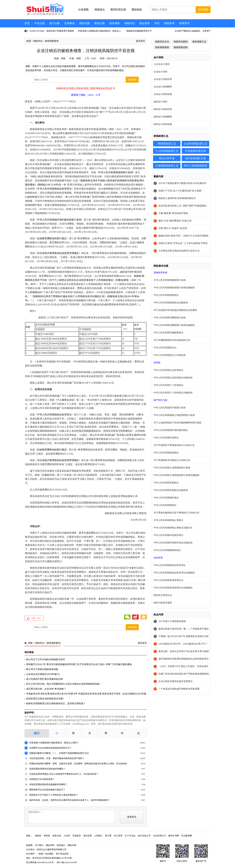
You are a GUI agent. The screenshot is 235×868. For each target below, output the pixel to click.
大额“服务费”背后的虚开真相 (173, 213)
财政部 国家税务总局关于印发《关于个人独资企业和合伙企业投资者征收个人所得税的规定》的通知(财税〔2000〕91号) (85, 280)
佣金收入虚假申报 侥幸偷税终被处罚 (177, 198)
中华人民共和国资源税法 (166, 453)
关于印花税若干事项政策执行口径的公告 (174, 445)
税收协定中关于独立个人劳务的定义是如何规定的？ (54, 795)
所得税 (157, 363)
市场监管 (77, 836)
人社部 (67, 836)
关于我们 (39, 845)
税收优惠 (85, 23)
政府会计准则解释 (163, 117)
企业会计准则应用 (163, 79)
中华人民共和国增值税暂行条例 (116, 172)
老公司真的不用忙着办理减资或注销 (44, 679)
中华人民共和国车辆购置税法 (168, 333)
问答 (157, 23)
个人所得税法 (32, 292)
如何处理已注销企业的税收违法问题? (45, 699)
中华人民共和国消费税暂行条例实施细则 (174, 325)
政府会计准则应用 (163, 109)
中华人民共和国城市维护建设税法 (171, 430)
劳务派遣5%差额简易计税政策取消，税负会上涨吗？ (54, 743)
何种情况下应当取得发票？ (42, 779)
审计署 (108, 836)
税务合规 (100, 23)
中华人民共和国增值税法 (166, 295)
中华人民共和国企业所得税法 (168, 370)
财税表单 (169, 23)
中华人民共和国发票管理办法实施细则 (173, 588)
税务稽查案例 (52, 41)
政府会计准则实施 (163, 124)
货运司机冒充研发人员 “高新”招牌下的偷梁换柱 (183, 206)
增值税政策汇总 (167, 144)
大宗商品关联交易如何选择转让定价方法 (179, 251)
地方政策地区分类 (196, 158)
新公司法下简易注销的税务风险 (42, 669)
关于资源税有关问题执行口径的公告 (172, 460)
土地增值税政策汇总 (167, 166)
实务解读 (70, 23)
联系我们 (61, 845)
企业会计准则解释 (163, 87)
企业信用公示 (159, 836)
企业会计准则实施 (163, 94)
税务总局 (57, 836)
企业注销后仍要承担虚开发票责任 (176, 681)
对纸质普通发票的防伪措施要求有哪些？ (48, 784)
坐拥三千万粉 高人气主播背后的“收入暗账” (180, 191)
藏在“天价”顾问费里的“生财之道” (175, 221)
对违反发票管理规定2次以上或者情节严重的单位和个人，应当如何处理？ (64, 774)
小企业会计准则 (162, 64)
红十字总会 (130, 836)
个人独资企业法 (65, 400)
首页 (27, 23)
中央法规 (39, 23)
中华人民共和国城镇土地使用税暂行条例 (174, 415)
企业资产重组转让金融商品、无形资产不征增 (196, 31)
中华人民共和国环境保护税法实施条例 (173, 543)
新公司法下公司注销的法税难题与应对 (46, 659)
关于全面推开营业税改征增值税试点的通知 (175, 310)
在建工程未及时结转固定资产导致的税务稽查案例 (184, 674)
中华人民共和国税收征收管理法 (54, 189)
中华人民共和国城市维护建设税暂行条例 (59, 220)
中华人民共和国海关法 (165, 348)
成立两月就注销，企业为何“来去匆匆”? (46, 689)
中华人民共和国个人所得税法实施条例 (173, 393)
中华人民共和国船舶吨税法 (167, 550)
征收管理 (158, 558)
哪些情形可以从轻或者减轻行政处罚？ (47, 790)
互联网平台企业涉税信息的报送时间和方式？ (51, 748)
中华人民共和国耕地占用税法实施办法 (173, 528)
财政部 (38, 836)
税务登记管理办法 (163, 595)
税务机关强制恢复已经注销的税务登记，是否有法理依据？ (56, 704)
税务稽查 (115, 23)
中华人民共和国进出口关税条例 (170, 355)
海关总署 (87, 836)
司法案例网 (187, 836)
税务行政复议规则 (163, 603)
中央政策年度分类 (196, 151)
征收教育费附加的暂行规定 (52, 238)
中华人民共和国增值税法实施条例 (171, 303)
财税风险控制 (181, 47)
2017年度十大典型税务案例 (172, 621)
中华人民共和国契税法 (165, 505)
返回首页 (141, 41)
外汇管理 (118, 836)
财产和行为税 (160, 400)
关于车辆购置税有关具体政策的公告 (172, 340)
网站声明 (50, 845)
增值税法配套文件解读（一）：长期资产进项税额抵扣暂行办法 (59, 753)
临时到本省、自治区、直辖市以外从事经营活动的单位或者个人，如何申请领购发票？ (70, 800)
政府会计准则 (160, 102)
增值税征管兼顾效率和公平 (139, 31)
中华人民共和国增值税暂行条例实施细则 (174, 288)
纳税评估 (130, 23)
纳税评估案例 (181, 42)
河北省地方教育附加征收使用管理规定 (58, 253)
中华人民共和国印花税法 (166, 438)
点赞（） (37, 618)
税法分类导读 (167, 158)
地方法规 (55, 23)
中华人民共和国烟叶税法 (166, 498)
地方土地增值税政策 (196, 166)
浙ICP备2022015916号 (67, 862)
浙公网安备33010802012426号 (40, 862)
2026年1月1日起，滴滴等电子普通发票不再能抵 (52, 31)
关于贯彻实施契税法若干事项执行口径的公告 (176, 513)
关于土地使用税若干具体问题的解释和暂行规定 (178, 423)
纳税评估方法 (162, 42)
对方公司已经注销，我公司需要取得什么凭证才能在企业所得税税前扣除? (63, 684)
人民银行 (98, 836)
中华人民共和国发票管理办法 (168, 580)
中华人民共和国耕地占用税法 (168, 520)
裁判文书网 (174, 836)
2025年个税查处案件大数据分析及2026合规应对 (182, 183)
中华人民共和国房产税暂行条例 (170, 408)
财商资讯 (184, 23)
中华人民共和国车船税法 (166, 483)
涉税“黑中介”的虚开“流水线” (173, 228)
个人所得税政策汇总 (167, 151)
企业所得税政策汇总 (196, 144)
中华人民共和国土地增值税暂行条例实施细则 (176, 475)
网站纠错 (72, 845)
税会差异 (145, 23)
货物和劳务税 (160, 273)
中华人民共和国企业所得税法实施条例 (173, 378)
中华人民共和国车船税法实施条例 (171, 490)
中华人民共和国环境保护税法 (168, 535)
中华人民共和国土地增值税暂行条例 (172, 468)
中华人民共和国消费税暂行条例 (170, 318)
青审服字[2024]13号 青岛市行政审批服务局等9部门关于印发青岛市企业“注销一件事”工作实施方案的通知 (79, 664)
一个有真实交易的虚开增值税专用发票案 (179, 689)
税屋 (29, 41)
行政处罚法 (48, 475)
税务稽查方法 (199, 42)
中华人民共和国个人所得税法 (168, 385)
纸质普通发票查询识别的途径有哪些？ (47, 769)
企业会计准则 (160, 72)
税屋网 (29, 845)
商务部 (47, 836)
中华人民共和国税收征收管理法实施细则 (174, 573)
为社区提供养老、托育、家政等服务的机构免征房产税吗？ (57, 758)
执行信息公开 (144, 836)
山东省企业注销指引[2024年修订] (43, 674)
